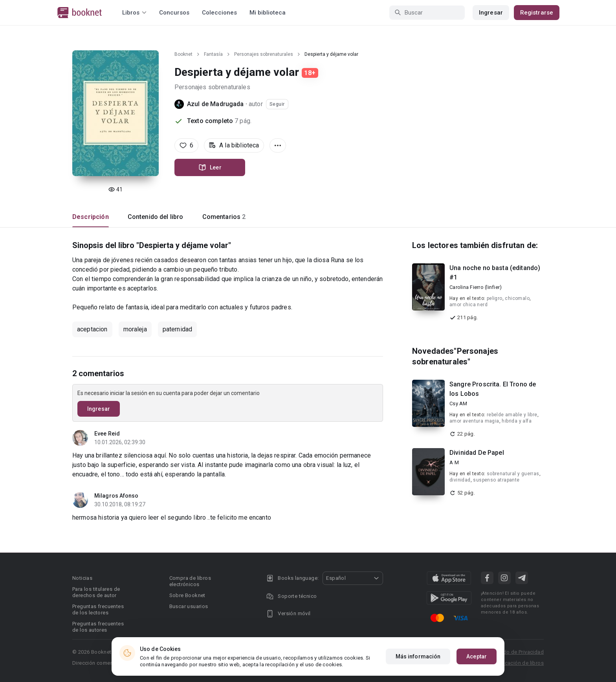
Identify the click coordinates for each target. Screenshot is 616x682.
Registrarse (537, 13)
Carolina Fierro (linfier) (476, 287)
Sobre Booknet (187, 595)
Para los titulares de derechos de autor (96, 592)
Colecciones (219, 13)
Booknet (183, 54)
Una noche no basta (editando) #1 (495, 273)
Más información (418, 656)
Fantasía (213, 54)
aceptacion (92, 329)
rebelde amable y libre (512, 415)
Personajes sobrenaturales (264, 54)
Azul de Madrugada (215, 104)
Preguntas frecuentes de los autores (98, 627)
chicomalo (517, 298)
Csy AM (458, 404)
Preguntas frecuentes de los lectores (98, 609)
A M (454, 462)
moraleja (135, 329)
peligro (495, 298)
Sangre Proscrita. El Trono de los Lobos (493, 389)
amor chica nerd (468, 305)
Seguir (277, 104)
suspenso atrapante (496, 480)
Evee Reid (107, 434)
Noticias (82, 578)
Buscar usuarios (189, 606)
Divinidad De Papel (477, 453)
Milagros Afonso (116, 496)
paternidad (178, 329)
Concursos (174, 13)
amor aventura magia (474, 421)
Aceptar (477, 656)
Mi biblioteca (268, 13)
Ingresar (491, 13)
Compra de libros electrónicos (190, 581)
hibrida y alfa (517, 421)
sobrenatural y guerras (513, 474)
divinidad (460, 480)
